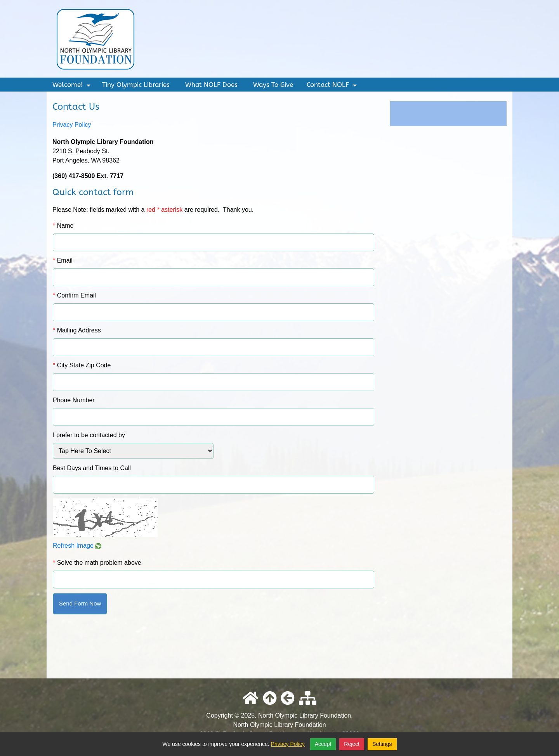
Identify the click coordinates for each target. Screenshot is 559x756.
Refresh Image (77, 546)
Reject (352, 744)
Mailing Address (77, 330)
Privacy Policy (72, 125)
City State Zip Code (82, 365)
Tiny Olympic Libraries (136, 85)
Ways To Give (273, 85)
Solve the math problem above (97, 563)
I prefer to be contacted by (89, 435)
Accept (323, 744)
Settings (382, 744)
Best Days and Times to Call (92, 468)
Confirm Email (74, 295)
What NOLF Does (211, 85)
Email (63, 260)
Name (63, 226)
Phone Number (74, 400)
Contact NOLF (333, 86)
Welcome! (72, 86)
